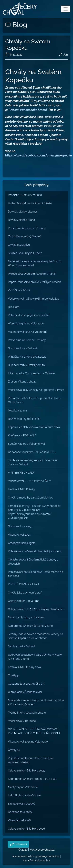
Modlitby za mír (18, 411)
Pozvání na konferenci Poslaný (27, 228)
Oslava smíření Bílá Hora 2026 (26, 829)
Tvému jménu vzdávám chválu (27, 713)
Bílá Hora (14, 307)
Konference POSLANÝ (22, 435)
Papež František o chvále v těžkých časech (34, 282)
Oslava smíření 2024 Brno (24, 601)
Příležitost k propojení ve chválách (29, 315)
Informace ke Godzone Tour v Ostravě (31, 373)
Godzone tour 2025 (20, 812)
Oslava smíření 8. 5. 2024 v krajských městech (36, 609)
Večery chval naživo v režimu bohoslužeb (34, 299)
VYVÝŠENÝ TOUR (19, 290)
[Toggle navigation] (66, 9)
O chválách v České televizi (25, 692)
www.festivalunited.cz (36, 860)
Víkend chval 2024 (19, 535)
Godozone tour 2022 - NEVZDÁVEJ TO (32, 452)
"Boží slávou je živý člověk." (25, 236)
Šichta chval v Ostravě (22, 646)
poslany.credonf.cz (48, 856)
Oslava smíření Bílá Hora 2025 (26, 771)
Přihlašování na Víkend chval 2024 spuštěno (35, 551)
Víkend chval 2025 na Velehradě (28, 742)
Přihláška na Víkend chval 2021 (27, 357)
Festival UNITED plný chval (25, 667)
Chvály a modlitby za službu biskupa (31, 498)
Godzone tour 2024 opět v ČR (26, 684)
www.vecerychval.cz (42, 850)
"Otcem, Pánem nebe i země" (28, 110)
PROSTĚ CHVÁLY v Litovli (24, 584)
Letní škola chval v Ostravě (24, 795)
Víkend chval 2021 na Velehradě (28, 332)
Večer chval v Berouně (22, 721)
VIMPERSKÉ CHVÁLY (21, 473)
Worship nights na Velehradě (26, 324)
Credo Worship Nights (22, 543)
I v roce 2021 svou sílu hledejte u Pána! (32, 274)
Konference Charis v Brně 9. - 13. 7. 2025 (33, 779)
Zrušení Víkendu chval (22, 382)
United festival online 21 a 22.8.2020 (30, 203)
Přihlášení (20, 844)
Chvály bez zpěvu (19, 245)
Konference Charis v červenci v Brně (30, 626)
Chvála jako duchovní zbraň (25, 593)
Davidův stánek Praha (21, 220)
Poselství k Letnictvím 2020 (25, 195)
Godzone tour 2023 (20, 526)
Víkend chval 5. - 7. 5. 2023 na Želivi (30, 481)
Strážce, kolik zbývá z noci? (25, 253)
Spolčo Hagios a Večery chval (26, 444)
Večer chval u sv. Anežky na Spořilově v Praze (36, 390)
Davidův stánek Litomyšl (23, 212)
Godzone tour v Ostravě (23, 348)
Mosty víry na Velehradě (23, 787)
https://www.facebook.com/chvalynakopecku (39, 155)
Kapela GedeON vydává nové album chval (34, 427)
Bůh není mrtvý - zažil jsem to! (27, 365)
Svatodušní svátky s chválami (26, 617)
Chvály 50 (14, 675)
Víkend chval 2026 (19, 820)
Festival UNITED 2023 (21, 489)
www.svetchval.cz (23, 856)
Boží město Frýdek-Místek (24, 419)
